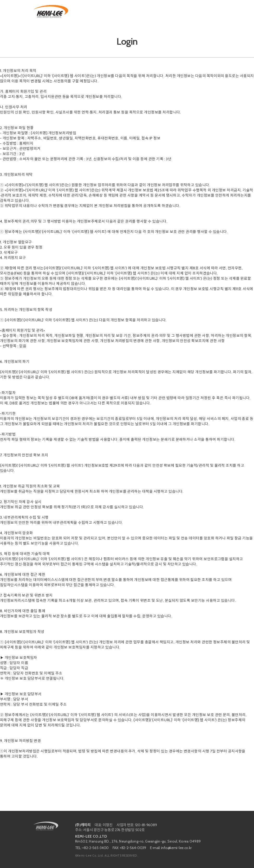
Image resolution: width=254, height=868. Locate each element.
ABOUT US (92, 12)
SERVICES (115, 12)
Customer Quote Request (174, 12)
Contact (207, 12)
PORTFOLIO (138, 12)
